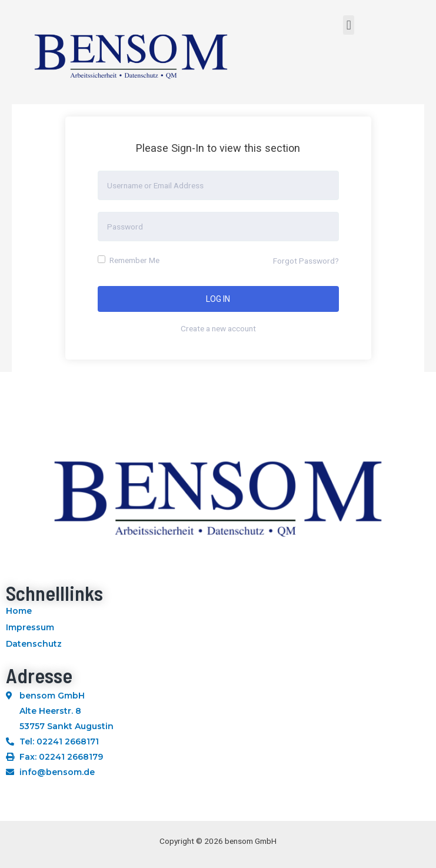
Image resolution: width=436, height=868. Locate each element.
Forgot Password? (306, 261)
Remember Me (129, 260)
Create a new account (218, 328)
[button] (349, 25)
